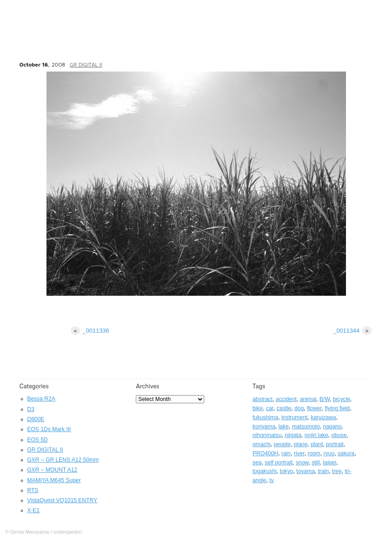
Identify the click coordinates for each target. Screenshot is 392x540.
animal (308, 399)
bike (258, 408)
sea (257, 463)
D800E (36, 419)
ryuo (329, 453)
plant (317, 444)
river (299, 453)
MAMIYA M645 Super (54, 480)
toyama (305, 471)
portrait (335, 444)
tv (272, 480)
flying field (338, 408)
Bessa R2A (41, 399)
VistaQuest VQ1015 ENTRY (62, 500)
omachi (262, 444)
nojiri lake (316, 435)
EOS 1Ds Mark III (49, 429)
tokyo (287, 471)
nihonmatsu (267, 435)
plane (301, 444)
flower (314, 408)
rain (286, 453)
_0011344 (353, 331)
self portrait (279, 463)
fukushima (265, 417)
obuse (339, 435)
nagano (332, 427)
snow (302, 463)
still (316, 463)
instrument (294, 417)
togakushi (265, 471)
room (314, 453)
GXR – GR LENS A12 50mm (63, 460)
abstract (263, 399)
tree (337, 471)
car (270, 408)
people (282, 444)
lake (284, 427)
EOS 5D (38, 440)
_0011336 (90, 331)
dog (299, 408)
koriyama (264, 427)
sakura (346, 453)
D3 (31, 409)
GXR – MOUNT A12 (52, 470)
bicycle (341, 399)
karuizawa (324, 417)
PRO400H (265, 453)
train (323, 471)
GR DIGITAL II (86, 64)
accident (286, 399)
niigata (293, 435)
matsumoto (306, 427)
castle (284, 408)
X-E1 (34, 510)
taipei (330, 463)
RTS (33, 490)
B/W (325, 399)
